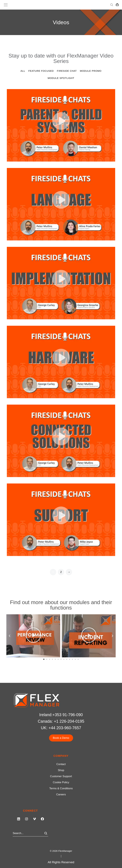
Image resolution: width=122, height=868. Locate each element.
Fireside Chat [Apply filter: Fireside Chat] (67, 71)
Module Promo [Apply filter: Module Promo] (91, 71)
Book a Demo (61, 738)
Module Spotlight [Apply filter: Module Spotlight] (61, 78)
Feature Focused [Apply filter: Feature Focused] (41, 71)
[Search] (46, 833)
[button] (10, 636)
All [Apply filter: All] (23, 71)
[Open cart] (117, 5)
